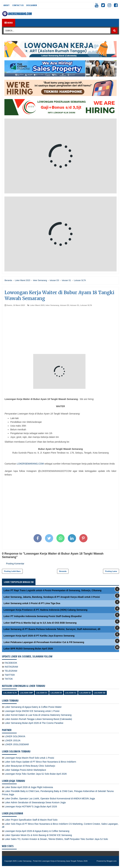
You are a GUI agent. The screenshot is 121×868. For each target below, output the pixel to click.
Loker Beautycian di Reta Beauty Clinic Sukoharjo (30, 766)
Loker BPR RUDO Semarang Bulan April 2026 (28, 649)
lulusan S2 (85, 693)
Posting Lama (111, 571)
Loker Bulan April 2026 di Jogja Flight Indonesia (29, 787)
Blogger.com (112, 861)
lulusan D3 (65, 305)
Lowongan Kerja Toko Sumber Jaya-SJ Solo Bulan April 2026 (36, 774)
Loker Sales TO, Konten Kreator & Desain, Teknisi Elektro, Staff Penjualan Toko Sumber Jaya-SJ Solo (56, 839)
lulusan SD (100, 693)
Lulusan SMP (26, 693)
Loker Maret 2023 (37, 305)
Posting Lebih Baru (12, 571)
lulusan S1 (75, 305)
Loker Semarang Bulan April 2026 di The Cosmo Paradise (34, 723)
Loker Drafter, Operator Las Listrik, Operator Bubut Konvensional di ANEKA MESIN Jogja (50, 799)
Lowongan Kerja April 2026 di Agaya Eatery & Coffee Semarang (37, 831)
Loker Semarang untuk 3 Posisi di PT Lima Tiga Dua (32, 603)
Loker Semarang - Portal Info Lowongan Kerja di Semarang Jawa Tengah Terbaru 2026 (53, 861)
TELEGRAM (11, 671)
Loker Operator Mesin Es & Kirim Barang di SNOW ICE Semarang (38, 835)
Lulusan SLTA (86, 305)
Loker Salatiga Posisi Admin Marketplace (25, 770)
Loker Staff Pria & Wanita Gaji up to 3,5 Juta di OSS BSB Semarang (40, 623)
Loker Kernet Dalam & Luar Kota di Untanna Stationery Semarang (38, 715)
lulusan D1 (42, 693)
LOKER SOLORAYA (15, 736)
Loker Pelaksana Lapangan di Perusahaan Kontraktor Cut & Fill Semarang (44, 642)
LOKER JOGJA (12, 740)
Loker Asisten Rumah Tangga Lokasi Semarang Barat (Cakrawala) (38, 719)
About (6, 5)
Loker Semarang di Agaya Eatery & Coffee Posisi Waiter (33, 707)
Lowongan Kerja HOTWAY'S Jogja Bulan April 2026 (31, 807)
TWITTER (10, 675)
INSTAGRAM (11, 667)
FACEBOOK (11, 663)
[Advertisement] (60, 331)
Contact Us (18, 5)
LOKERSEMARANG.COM (30, 464)
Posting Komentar (15, 564)
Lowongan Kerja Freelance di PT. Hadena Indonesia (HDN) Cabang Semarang (46, 610)
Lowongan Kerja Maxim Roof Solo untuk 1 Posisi (29, 758)
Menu (9, 23)
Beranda (63, 571)
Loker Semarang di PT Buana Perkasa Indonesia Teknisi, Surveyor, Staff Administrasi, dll (52, 629)
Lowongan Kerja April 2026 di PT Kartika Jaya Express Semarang (39, 636)
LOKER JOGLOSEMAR (17, 744)
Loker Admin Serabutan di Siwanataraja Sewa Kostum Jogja (35, 802)
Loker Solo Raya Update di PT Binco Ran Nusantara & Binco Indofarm (40, 762)
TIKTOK (9, 679)
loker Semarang (52, 305)
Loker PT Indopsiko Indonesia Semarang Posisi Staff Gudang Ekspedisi (43, 616)
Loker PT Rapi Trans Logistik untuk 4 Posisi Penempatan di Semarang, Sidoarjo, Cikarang (52, 590)
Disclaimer (32, 5)
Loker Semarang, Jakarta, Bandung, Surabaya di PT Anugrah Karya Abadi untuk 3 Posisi (52, 597)
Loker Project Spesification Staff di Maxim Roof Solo (31, 820)
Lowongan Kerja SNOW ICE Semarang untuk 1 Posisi (32, 711)
